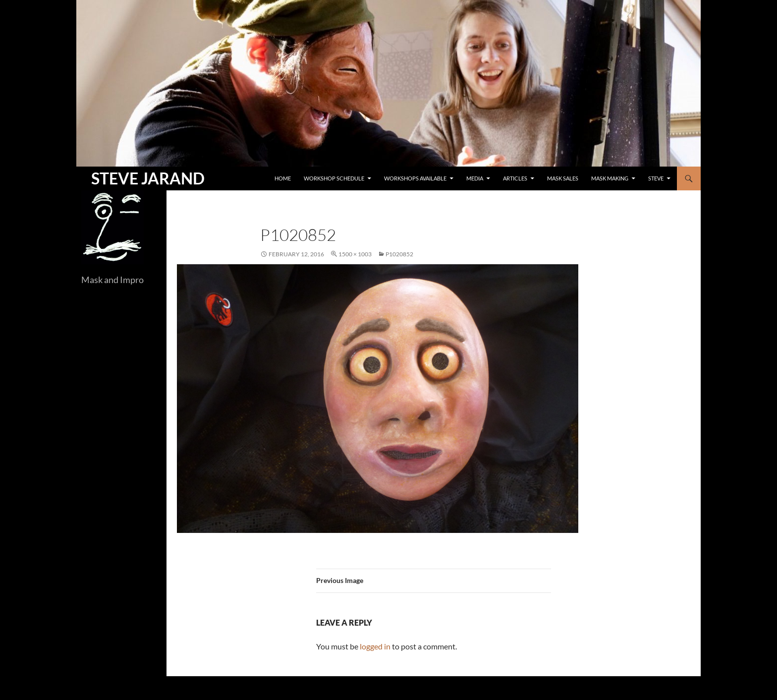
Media (475, 178)
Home (283, 178)
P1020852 (399, 254)
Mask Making (610, 178)
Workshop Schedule (334, 178)
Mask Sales (563, 178)
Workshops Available (415, 178)
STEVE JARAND (148, 178)
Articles (515, 178)
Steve (656, 178)
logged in (375, 646)
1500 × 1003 (355, 254)
